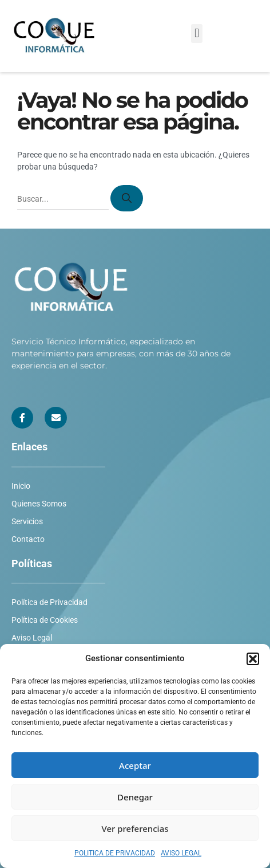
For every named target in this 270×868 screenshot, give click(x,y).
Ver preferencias (135, 828)
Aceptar (135, 765)
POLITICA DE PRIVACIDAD (115, 853)
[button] (253, 659)
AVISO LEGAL (181, 853)
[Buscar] (127, 198)
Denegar (135, 797)
